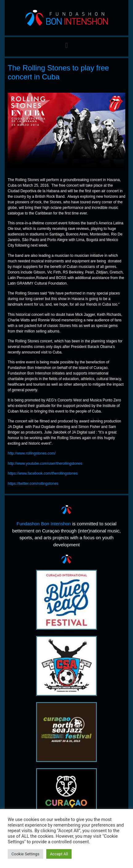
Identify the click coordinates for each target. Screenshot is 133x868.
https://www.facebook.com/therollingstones (43, 473)
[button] (66, 45)
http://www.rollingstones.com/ (32, 453)
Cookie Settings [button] (25, 854)
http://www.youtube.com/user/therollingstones (45, 464)
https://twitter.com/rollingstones (33, 484)
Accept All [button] (59, 854)
